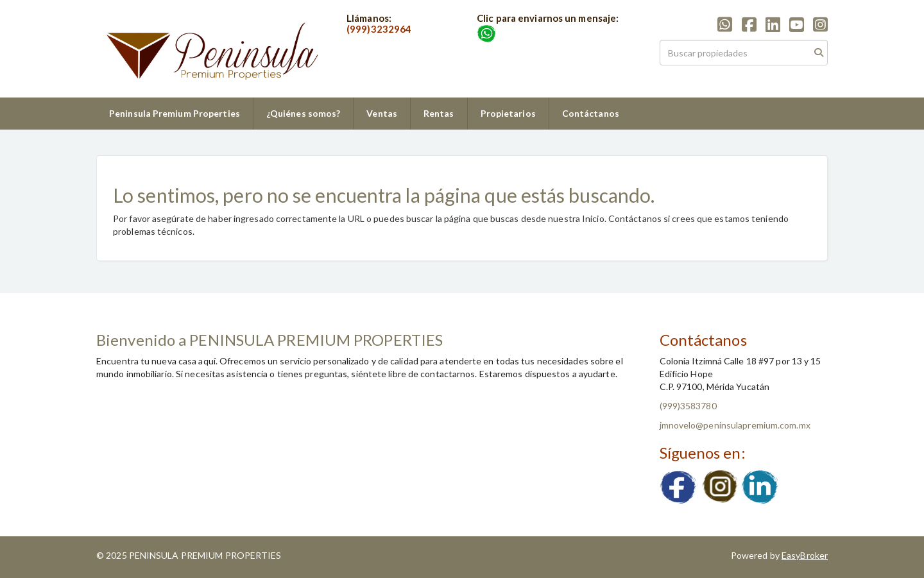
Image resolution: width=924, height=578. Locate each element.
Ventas (382, 113)
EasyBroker (805, 555)
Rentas (439, 113)
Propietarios (508, 113)
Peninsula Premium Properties (175, 113)
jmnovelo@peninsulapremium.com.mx (735, 425)
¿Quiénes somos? (304, 113)
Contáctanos (591, 113)
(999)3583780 (688, 406)
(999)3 (362, 29)
